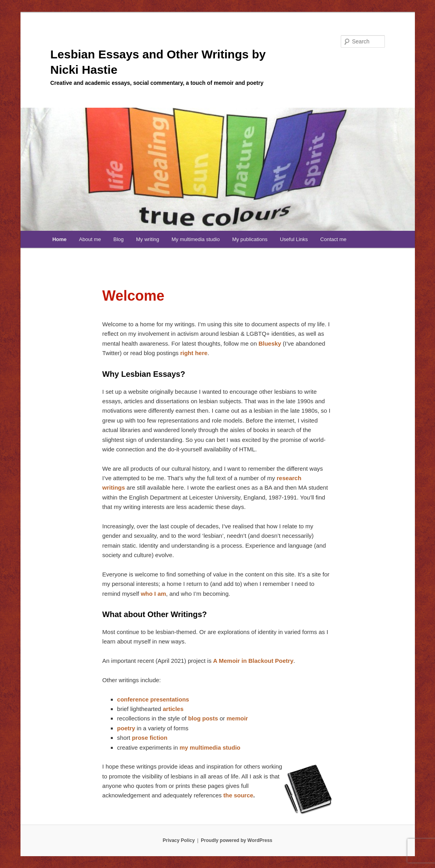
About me (90, 239)
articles (173, 709)
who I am (153, 594)
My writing (148, 239)
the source (238, 795)
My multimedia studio (196, 239)
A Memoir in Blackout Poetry (253, 661)
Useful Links (294, 239)
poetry (126, 728)
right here (194, 353)
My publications (250, 239)
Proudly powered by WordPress (236, 840)
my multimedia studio (210, 747)
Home (60, 239)
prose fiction (149, 738)
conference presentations (153, 699)
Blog (118, 239)
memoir (237, 718)
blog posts (203, 718)
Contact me (333, 239)
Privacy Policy (178, 840)
